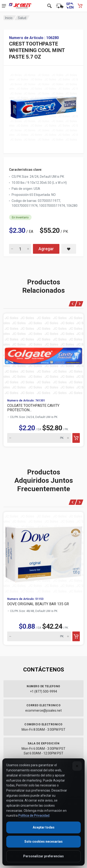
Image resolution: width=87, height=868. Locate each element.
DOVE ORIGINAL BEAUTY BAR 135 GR (38, 604)
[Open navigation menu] (4, 6)
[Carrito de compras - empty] (80, 6)
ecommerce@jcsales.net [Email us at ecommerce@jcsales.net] (43, 710)
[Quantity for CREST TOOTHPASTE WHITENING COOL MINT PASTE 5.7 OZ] (20, 249)
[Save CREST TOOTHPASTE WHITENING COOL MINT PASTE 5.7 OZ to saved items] (69, 249)
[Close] (77, 766)
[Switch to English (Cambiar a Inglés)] (70, 6)
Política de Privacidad (34, 815)
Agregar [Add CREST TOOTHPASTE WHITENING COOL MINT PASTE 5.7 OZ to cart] (46, 249)
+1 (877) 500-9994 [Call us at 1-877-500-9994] (43, 691)
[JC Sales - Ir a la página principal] (20, 6)
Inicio (9, 18)
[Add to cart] (76, 438)
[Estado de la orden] (60, 6)
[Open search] (49, 6)
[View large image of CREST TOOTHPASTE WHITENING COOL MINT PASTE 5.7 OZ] (43, 106)
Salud (22, 18)
